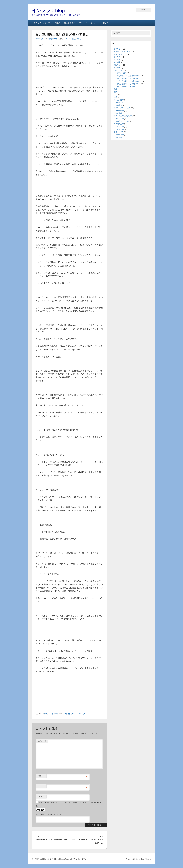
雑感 (115, 97)
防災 (46, 714)
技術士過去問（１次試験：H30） (129, 81)
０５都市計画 (53, 714)
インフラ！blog (48, 11)
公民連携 (117, 60)
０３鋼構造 (118, 105)
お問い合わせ (107, 23)
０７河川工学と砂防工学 (123, 116)
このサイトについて (42, 23)
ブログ (57, 23)
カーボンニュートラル (122, 52)
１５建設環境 (119, 137)
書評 (115, 89)
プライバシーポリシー (88, 23)
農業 (115, 92)
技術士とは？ (122, 73)
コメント (42, 741)
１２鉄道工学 (119, 129)
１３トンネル (119, 132)
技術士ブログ (70, 23)
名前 (39, 776)
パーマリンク (80, 714)
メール (40, 786)
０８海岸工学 (119, 119)
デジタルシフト (120, 54)
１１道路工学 (119, 127)
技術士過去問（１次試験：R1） (128, 84)
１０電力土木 (119, 124)
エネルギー (118, 49)
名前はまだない (53, 39)
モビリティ (118, 57)
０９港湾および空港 (121, 121)
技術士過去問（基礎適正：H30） (129, 76)
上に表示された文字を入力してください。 (50, 814)
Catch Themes (146, 859)
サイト (40, 796)
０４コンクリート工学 (122, 108)
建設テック (118, 65)
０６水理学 (118, 113)
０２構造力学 (119, 103)
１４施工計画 (119, 135)
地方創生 (117, 62)
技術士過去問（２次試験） (127, 86)
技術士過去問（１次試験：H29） (129, 78)
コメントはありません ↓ (74, 39)
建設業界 (117, 68)
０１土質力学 (119, 100)
